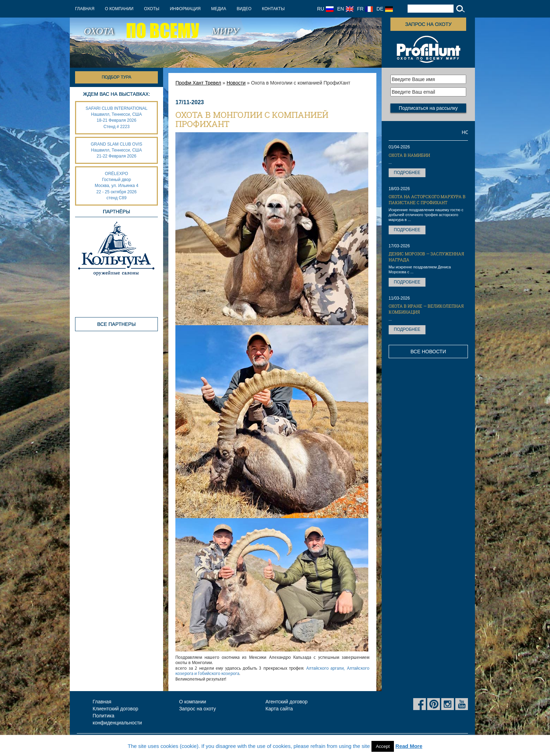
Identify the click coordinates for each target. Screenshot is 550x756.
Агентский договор (287, 702)
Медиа (219, 9)
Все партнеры (116, 324)
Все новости (428, 352)
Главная (85, 9)
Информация (185, 9)
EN (345, 9)
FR (365, 9)
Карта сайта (279, 709)
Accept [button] (383, 746)
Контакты (273, 9)
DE (384, 9)
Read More (409, 746)
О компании (119, 9)
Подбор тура (116, 77)
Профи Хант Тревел (198, 83)
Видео (244, 9)
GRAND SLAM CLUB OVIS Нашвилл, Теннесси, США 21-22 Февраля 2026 (117, 150)
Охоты (152, 9)
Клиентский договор (115, 709)
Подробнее (407, 173)
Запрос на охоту (428, 24)
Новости (236, 83)
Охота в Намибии (409, 155)
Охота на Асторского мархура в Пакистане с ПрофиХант (427, 199)
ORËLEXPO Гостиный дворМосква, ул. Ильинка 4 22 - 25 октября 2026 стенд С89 (116, 186)
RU (325, 9)
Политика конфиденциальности (117, 719)
